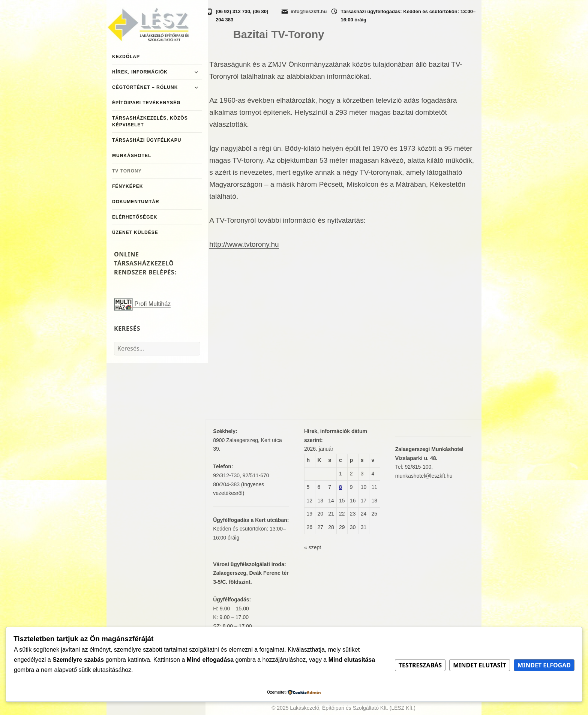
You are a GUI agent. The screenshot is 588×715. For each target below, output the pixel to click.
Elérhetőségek (135, 217)
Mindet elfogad (544, 665)
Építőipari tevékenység (146, 103)
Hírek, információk (140, 72)
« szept (313, 547)
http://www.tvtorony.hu (244, 244)
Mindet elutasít (480, 665)
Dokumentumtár (136, 202)
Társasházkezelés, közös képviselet (150, 121)
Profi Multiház (142, 304)
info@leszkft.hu (309, 11)
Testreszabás (420, 665)
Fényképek (127, 186)
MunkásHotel (132, 156)
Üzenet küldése (135, 232)
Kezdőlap (126, 57)
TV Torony (127, 171)
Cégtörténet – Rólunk (145, 87)
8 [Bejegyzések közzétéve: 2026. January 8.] (340, 487)
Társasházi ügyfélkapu (147, 140)
